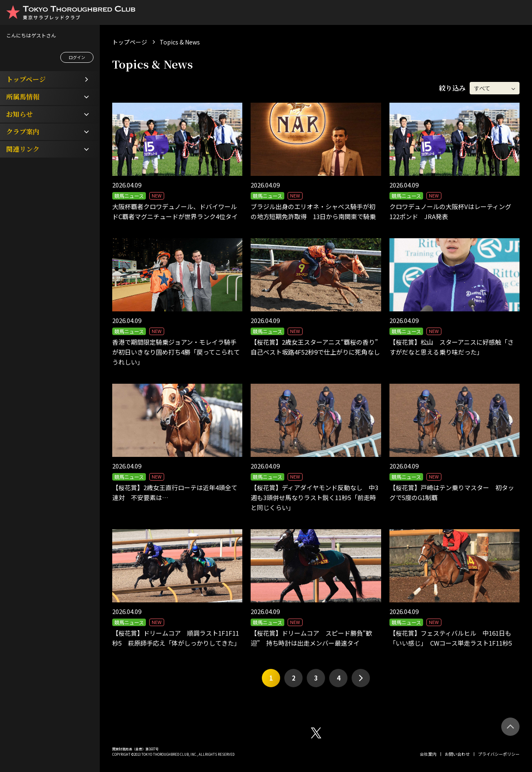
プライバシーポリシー (499, 754)
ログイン (77, 57)
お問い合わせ (457, 754)
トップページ (130, 42)
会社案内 (428, 754)
